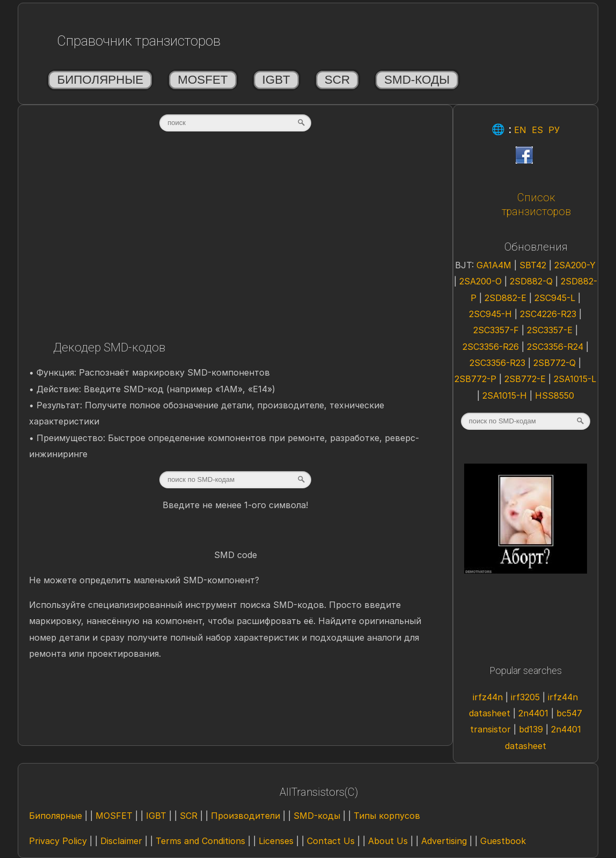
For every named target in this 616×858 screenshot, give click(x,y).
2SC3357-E (551, 330)
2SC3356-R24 (556, 347)
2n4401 (535, 713)
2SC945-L (556, 298)
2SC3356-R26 (492, 347)
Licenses (276, 841)
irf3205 (527, 697)
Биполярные (100, 80)
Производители (245, 816)
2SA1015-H (506, 395)
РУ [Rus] (554, 130)
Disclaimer (121, 841)
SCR (337, 80)
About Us (388, 841)
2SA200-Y (575, 265)
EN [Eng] (520, 130)
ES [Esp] (537, 130)
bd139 (532, 729)
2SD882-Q (533, 281)
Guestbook (503, 841)
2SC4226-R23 (549, 314)
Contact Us (331, 841)
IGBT (276, 80)
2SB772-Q (556, 363)
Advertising (444, 841)
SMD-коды (417, 80)
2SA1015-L (575, 379)
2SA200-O (482, 281)
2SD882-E (507, 298)
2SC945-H (492, 314)
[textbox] (235, 123)
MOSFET (203, 80)
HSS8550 (555, 395)
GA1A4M (495, 265)
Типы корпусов (387, 816)
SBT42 (534, 265)
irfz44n (489, 697)
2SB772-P (477, 379)
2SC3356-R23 (499, 363)
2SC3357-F (497, 330)
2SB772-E (526, 379)
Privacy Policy (58, 841)
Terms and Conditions (200, 841)
